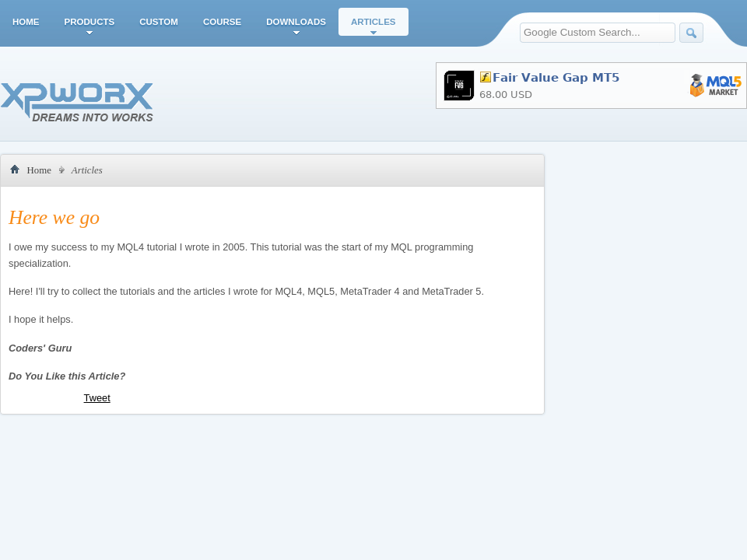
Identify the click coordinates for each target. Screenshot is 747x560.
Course (222, 22)
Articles (373, 22)
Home (26, 22)
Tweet (97, 398)
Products (90, 22)
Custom (159, 22)
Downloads (296, 22)
